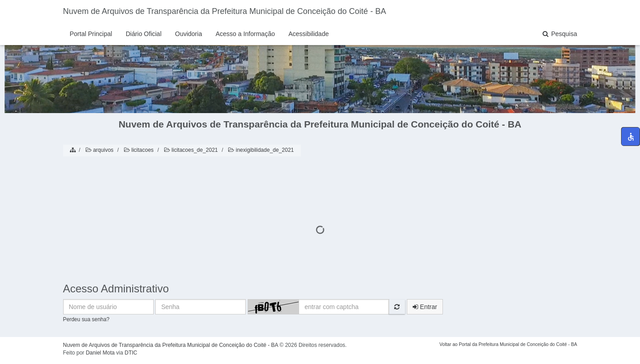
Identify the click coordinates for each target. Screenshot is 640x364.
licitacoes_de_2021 (190, 150)
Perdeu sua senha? (86, 319)
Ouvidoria (189, 34)
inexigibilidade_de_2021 (260, 150)
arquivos (99, 150)
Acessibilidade (308, 34)
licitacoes (138, 150)
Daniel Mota (100, 353)
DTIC (131, 353)
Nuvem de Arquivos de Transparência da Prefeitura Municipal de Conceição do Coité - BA (225, 11)
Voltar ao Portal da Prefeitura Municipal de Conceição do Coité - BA (508, 344)
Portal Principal (91, 34)
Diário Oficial (144, 34)
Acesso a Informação (245, 34)
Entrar (425, 307)
